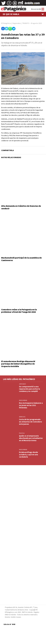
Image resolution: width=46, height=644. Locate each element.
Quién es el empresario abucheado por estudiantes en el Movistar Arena (31, 438)
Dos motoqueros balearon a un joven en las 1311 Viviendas (31, 405)
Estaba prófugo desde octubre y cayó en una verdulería (28, 455)
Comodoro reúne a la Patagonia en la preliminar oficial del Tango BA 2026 (19, 311)
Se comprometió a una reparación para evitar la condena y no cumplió (29, 389)
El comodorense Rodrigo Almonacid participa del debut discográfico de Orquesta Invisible (18, 364)
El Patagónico (6, 23)
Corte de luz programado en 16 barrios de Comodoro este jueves (30, 422)
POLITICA (22, 433)
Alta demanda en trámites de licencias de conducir (21, 207)
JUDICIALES (22, 384)
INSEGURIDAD (23, 400)
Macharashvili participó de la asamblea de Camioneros (21, 259)
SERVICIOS (22, 417)
